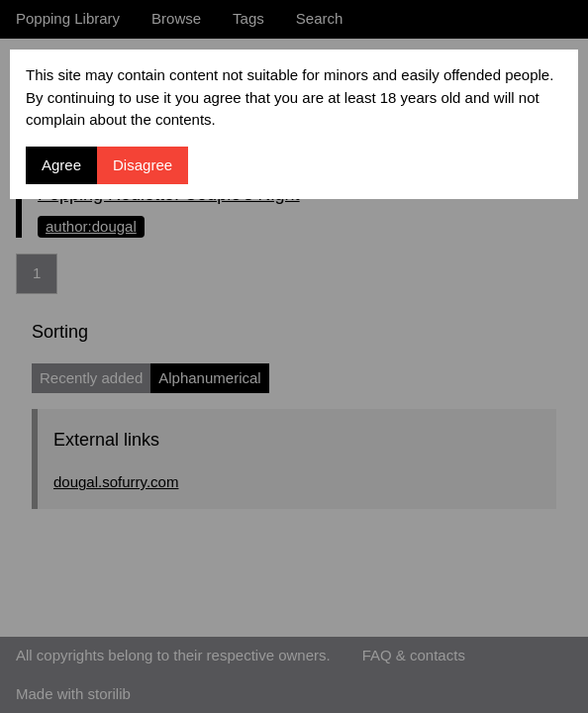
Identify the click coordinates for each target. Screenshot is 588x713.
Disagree (143, 165)
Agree (61, 165)
